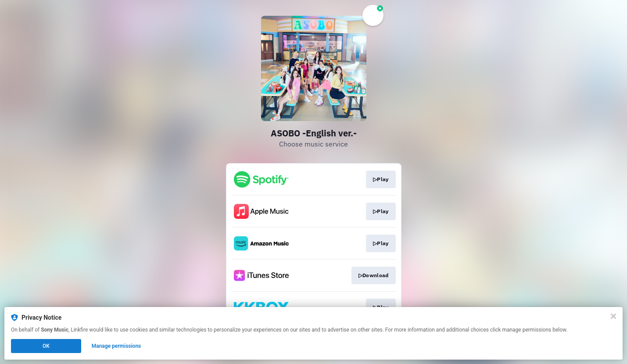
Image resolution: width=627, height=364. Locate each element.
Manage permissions (116, 346)
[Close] (613, 316)
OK (46, 346)
